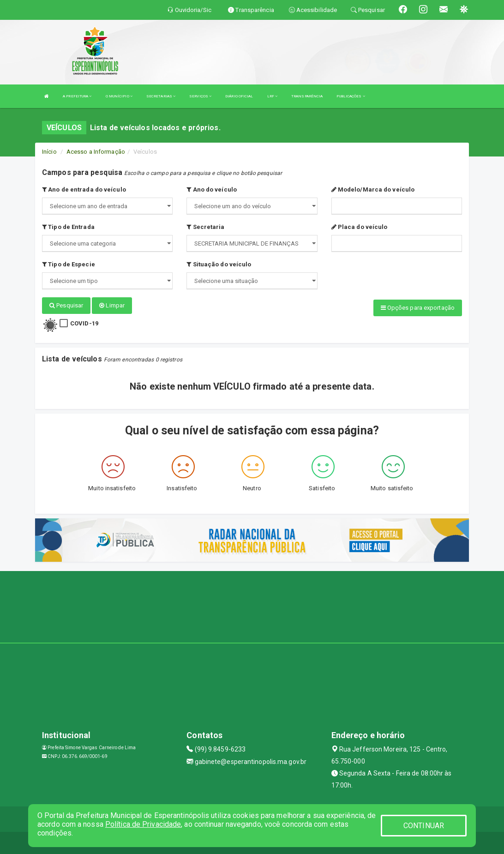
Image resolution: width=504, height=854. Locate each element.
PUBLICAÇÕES (351, 96)
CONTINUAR (424, 826)
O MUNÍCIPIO (119, 96)
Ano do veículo (212, 189)
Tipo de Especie (69, 264)
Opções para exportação (418, 308)
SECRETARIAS (161, 96)
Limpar (112, 305)
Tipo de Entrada (68, 227)
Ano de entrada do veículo (84, 189)
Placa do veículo (360, 227)
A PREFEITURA (77, 96)
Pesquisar (66, 305)
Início (49, 152)
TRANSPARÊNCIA (307, 96)
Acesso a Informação (96, 152)
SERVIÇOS (200, 96)
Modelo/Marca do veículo (373, 189)
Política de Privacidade (143, 824)
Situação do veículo (219, 264)
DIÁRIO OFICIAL (239, 96)
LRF (273, 96)
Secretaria (205, 227)
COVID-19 (84, 323)
